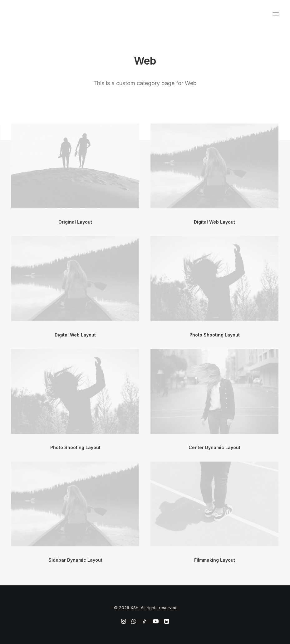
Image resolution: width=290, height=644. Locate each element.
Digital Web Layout (214, 222)
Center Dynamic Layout (214, 447)
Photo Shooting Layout (215, 335)
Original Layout (75, 222)
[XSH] (30, 14)
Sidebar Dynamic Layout (75, 560)
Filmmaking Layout (215, 560)
